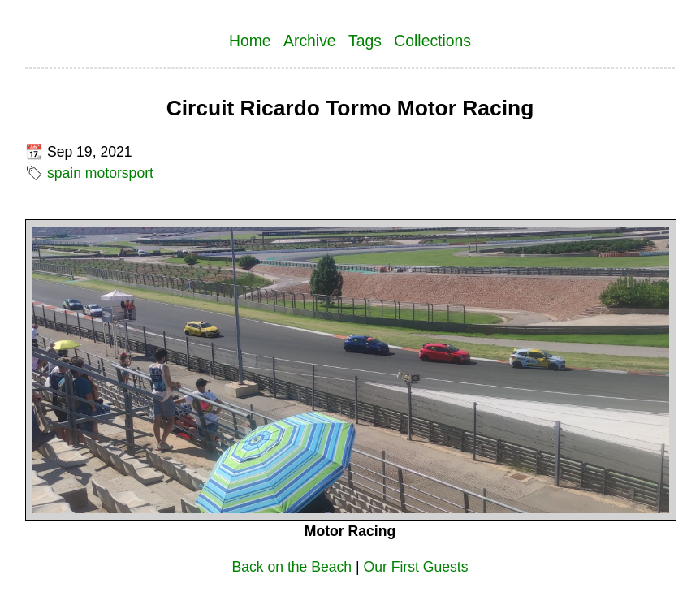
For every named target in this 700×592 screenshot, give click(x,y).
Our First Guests (416, 567)
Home (250, 41)
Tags (365, 41)
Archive (310, 41)
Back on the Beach (292, 567)
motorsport (119, 173)
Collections (432, 41)
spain (64, 173)
